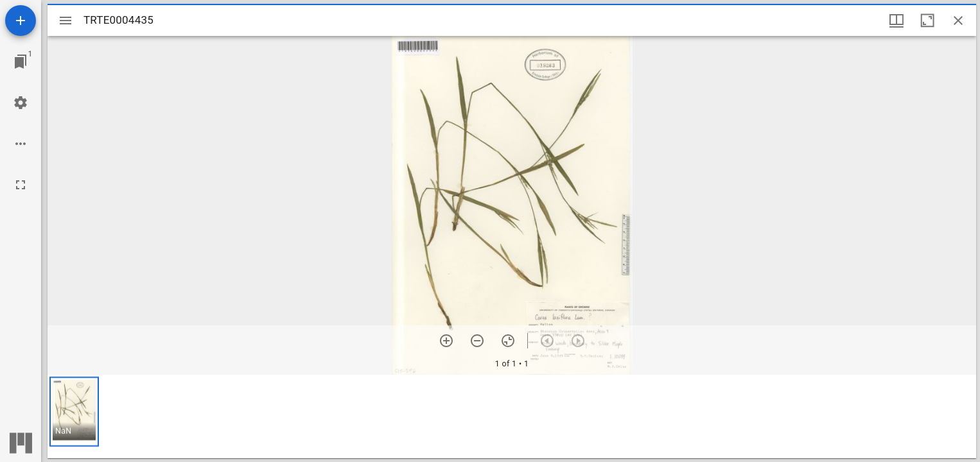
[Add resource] (21, 21)
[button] (74, 412)
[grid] (512, 416)
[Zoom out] (477, 341)
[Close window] (958, 21)
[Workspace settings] (21, 103)
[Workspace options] (21, 144)
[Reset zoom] (508, 341)
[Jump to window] (21, 62)
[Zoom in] (446, 341)
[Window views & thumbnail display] (897, 21)
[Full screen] (21, 185)
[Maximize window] (927, 21)
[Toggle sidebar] (66, 21)
